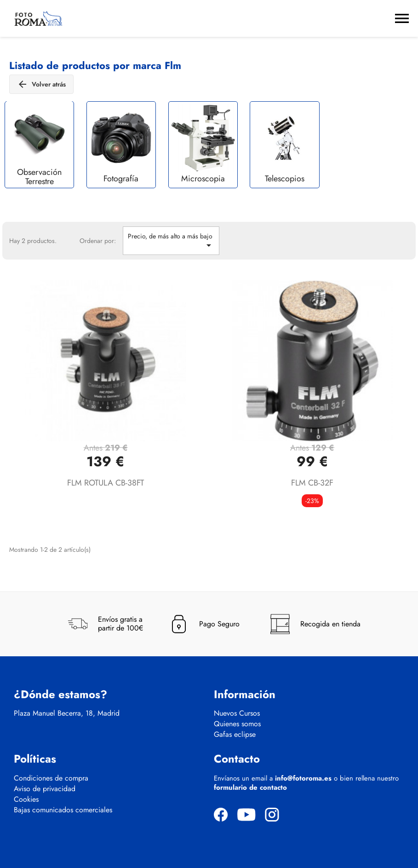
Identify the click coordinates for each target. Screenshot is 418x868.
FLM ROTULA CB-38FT (106, 483)
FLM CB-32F (312, 483)
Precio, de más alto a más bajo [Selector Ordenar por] (171, 241)
